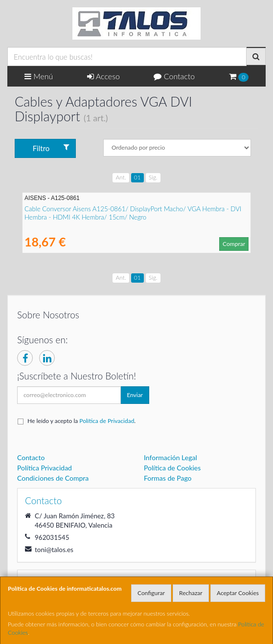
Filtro (51, 148)
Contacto (174, 76)
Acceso (103, 76)
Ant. (121, 177)
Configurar (151, 593)
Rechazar (191, 593)
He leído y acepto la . (81, 421)
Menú (39, 76)
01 (137, 177)
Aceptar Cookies (238, 593)
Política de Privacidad (107, 421)
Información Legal (171, 457)
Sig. (153, 177)
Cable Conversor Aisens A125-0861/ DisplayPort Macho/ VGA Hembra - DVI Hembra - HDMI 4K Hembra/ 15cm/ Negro (133, 213)
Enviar (135, 395)
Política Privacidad (45, 468)
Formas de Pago (168, 478)
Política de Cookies (172, 468)
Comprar (234, 244)
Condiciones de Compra (53, 478)
